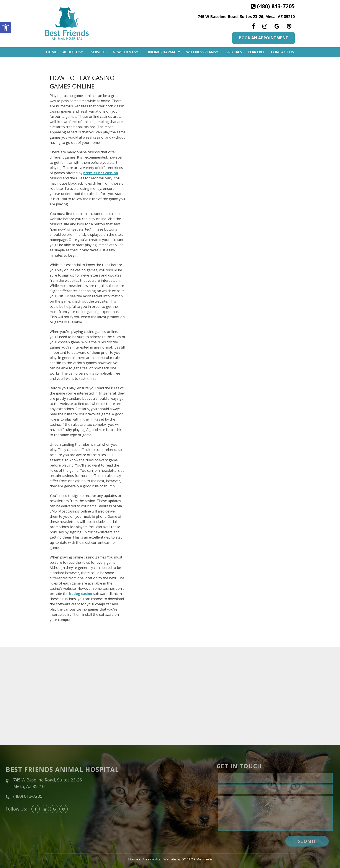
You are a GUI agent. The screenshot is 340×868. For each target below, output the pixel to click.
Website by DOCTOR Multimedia (188, 859)
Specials (234, 52)
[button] (6, 27)
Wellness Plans (201, 52)
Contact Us (282, 52)
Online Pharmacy (163, 52)
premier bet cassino (101, 173)
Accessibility (152, 859)
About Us (72, 52)
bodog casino (81, 594)
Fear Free (256, 52)
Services (99, 52)
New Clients (124, 52)
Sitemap (134, 859)
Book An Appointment (263, 38)
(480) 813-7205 (276, 6)
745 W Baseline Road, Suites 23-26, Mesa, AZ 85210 (246, 16)
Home (51, 52)
